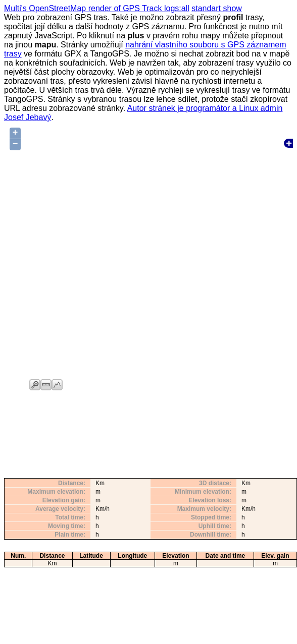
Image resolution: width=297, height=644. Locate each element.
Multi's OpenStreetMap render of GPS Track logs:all (97, 8)
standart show (217, 8)
